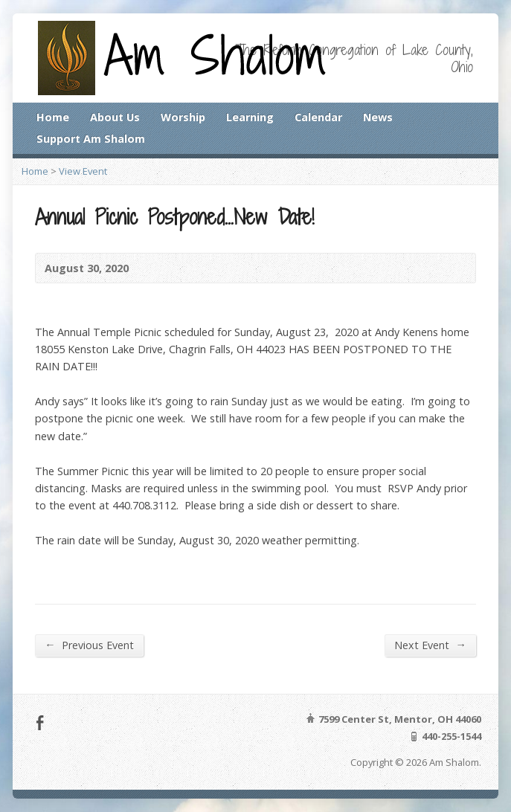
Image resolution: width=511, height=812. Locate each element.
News (378, 117)
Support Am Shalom (91, 139)
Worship (183, 117)
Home (53, 117)
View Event (83, 171)
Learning (250, 117)
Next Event (430, 645)
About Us (115, 117)
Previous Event (89, 645)
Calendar (318, 117)
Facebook (40, 722)
